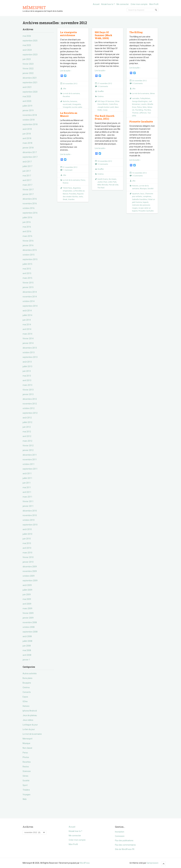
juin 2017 (27, 171)
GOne (25, 701)
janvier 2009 (28, 618)
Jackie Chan (102, 182)
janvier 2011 (28, 506)
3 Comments (138, 176)
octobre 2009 (29, 576)
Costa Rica (113, 104)
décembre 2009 (30, 567)
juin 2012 (27, 427)
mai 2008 (27, 650)
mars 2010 (27, 553)
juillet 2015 (27, 264)
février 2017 (28, 190)
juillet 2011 (27, 478)
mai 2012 (27, 432)
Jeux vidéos (28, 720)
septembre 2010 (30, 525)
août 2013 (27, 362)
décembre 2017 (30, 152)
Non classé (27, 748)
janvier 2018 (28, 148)
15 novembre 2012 (139, 173)
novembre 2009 (30, 571)
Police (139, 107)
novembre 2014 (30, 297)
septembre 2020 (30, 92)
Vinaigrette (77, 104)
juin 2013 (27, 371)
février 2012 (28, 446)
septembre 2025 (30, 41)
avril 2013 (27, 380)
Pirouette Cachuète (146, 211)
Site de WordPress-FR (125, 849)
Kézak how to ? (108, 4)
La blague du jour (30, 725)
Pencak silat (114, 185)
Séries (25, 776)
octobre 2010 (29, 520)
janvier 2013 (28, 394)
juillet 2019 (27, 106)
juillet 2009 (27, 590)
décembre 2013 (30, 348)
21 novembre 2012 (70, 167)
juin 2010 (27, 539)
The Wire (147, 110)
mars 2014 (27, 334)
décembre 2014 (30, 292)
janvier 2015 (28, 287)
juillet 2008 (27, 641)
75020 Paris (67, 188)
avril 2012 (27, 436)
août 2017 (27, 162)
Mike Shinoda (103, 185)
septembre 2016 (30, 213)
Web (25, 799)
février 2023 (28, 64)
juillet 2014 (27, 315)
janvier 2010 (28, 562)
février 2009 (28, 613)
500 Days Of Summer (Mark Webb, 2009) (103, 35)
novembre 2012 (30, 404)
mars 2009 (27, 608)
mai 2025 (27, 45)
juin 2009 (27, 595)
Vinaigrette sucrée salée (72, 107)
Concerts (27, 692)
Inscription (120, 832)
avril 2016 (27, 231)
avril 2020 (27, 101)
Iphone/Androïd (30, 711)
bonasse (74, 101)
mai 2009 (27, 599)
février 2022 (28, 69)
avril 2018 (27, 138)
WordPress (85, 863)
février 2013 (28, 390)
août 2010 (27, 529)
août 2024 (27, 50)
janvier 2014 (28, 343)
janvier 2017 (28, 194)
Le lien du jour (29, 729)
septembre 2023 (30, 55)
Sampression (152, 863)
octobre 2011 (29, 464)
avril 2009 (27, 604)
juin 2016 (27, 222)
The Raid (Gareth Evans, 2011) (105, 117)
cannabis (136, 98)
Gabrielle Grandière (139, 199)
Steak (65, 199)
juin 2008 (27, 646)
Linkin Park (112, 182)
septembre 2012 (30, 413)
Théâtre (26, 790)
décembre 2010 (30, 511)
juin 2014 (27, 320)
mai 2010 (27, 543)
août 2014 (27, 311)
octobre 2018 (29, 120)
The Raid (101, 188)
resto (81, 197)
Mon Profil (154, 4)
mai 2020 (27, 96)
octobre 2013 (29, 352)
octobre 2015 (29, 255)
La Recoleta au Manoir (69, 114)
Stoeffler (101, 91)
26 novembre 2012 (139, 81)
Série (145, 107)
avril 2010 (27, 548)
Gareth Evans (103, 179)
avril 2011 (27, 492)
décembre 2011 (30, 455)
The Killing (136, 32)
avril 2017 (27, 180)
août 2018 (27, 129)
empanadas (67, 191)
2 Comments (103, 86)
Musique (26, 743)
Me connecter (123, 4)
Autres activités (30, 673)
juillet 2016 (27, 217)
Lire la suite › (66, 71)
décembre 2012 (30, 399)
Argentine (77, 188)
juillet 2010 (27, 534)
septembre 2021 (30, 83)
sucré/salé (67, 104)
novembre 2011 (30, 460)
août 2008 (27, 636)
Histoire (26, 706)
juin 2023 (27, 59)
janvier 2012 (28, 450)
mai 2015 (27, 269)
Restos (26, 767)
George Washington (140, 101)
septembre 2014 (30, 306)
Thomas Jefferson (139, 113)
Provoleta (73, 194)
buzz (142, 194)
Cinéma (26, 687)
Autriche (66, 101)
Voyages (27, 795)
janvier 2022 (28, 73)
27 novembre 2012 (105, 83)
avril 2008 (27, 655)
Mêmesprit (34, 8)
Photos (26, 757)
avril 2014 (27, 329)
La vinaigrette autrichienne (68, 34)
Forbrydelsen (145, 98)
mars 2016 (27, 236)
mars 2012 (27, 441)
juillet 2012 (27, 422)
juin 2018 (27, 134)
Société (26, 781)
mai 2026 (27, 36)
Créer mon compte (139, 4)
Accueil (96, 4)
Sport (25, 785)
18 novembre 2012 (105, 161)
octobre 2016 (29, 208)
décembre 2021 (30, 78)
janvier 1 (26, 660)
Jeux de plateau (30, 715)
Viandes (71, 199)
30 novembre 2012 (70, 84)
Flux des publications (124, 840)
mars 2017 (27, 185)
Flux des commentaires (125, 845)
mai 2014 (27, 325)
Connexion (120, 836)
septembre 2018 (30, 124)
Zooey (105, 110)
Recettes (27, 762)
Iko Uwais (112, 179)
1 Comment (68, 170)
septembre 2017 (30, 157)
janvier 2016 (28, 245)
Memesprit (28, 739)
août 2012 (27, 418)
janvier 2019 (28, 110)
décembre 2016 (30, 199)
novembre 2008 (30, 622)
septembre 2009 (30, 581)
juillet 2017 (27, 166)
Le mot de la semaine (32, 734)
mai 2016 (27, 227)
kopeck (146, 202)
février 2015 (28, 283)
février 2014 (28, 339)
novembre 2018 (30, 115)
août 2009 (27, 585)
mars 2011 (27, 497)
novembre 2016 (30, 204)
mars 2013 (27, 385)
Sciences (27, 771)
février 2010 (28, 557)
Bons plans (28, 678)
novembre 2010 (30, 515)
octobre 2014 (29, 301)
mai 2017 (27, 176)
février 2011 (28, 501)
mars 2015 (27, 278)
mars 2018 (27, 143)
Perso (25, 753)
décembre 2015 (30, 250)
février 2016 (28, 241)
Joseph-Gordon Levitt (106, 107)
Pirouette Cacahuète (141, 122)
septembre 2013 (30, 357)
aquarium (136, 194)
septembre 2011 (30, 469)
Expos (25, 697)
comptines (147, 196)
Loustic (144, 104)
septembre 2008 (30, 632)
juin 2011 (27, 483)
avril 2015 (27, 273)
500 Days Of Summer (106, 101)
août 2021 (27, 87)
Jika (64, 89)
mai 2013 (27, 376)
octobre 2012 (29, 408)
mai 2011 (27, 487)
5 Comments (138, 83)
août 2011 (27, 473)
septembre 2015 (30, 259)
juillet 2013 (27, 366)
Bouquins (27, 683)
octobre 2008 (29, 627)
